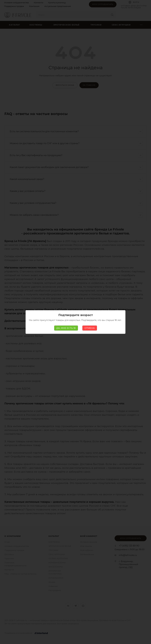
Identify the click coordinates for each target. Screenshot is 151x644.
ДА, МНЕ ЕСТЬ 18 (66, 328)
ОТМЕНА (90, 328)
